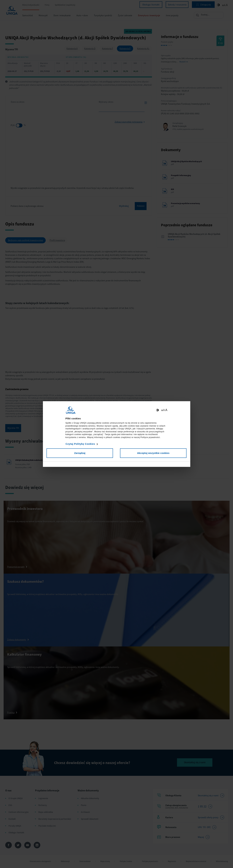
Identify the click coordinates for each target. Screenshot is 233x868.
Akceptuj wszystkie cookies (153, 453)
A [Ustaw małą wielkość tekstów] (162, 410)
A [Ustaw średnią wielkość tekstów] (164, 410)
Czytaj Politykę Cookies (80, 444)
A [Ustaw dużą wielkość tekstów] (166, 410)
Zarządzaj (80, 453)
